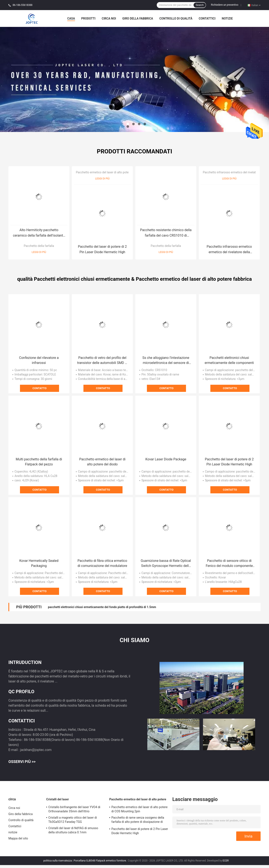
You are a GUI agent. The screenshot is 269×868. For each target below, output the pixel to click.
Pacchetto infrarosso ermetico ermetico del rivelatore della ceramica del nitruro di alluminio (229, 250)
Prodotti (88, 18)
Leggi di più (39, 252)
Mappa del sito (18, 838)
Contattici (207, 18)
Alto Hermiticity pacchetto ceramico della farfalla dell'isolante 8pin (39, 233)
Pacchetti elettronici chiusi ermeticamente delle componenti (229, 360)
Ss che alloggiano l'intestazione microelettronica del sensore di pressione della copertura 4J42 (166, 361)
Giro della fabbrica (138, 18)
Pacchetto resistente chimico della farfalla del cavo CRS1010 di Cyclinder (166, 233)
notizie (227, 18)
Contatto (40, 388)
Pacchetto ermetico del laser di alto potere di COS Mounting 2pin (139, 809)
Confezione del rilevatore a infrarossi (39, 360)
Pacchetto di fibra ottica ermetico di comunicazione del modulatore (102, 563)
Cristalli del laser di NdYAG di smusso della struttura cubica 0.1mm (73, 830)
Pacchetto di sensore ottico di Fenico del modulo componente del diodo (229, 564)
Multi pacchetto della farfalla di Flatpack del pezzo (39, 462)
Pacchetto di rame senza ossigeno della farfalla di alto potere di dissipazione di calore (138, 820)
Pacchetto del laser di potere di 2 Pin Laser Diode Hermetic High (102, 249)
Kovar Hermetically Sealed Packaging (39, 563)
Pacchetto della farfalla (39, 246)
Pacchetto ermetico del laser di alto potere (104, 172)
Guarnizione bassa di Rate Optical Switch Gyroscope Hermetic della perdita (166, 564)
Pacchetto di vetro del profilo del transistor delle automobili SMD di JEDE (102, 361)
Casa (71, 18)
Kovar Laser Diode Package (166, 459)
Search (200, 5)
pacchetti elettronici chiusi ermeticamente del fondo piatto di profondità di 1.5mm (102, 607)
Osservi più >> (22, 762)
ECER (226, 861)
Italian (256, 5)
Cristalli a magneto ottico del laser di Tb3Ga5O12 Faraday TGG (73, 820)
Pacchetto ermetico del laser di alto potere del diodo (102, 462)
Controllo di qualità (176, 18)
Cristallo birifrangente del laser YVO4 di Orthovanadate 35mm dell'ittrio (74, 809)
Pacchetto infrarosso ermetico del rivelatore (231, 172)
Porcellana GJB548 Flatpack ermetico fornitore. (101, 861)
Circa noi (109, 18)
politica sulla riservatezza (58, 861)
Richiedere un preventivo (225, 5)
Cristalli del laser (58, 799)
